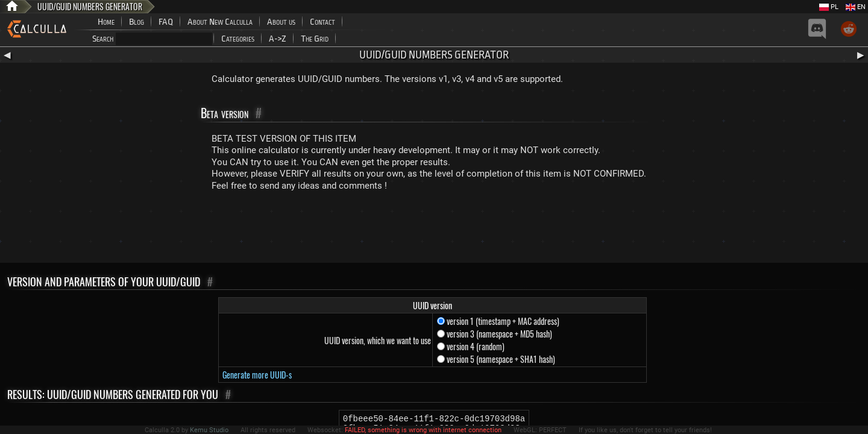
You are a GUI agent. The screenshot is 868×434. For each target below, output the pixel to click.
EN (856, 7)
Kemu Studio (209, 430)
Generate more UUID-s (257, 375)
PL (829, 7)
